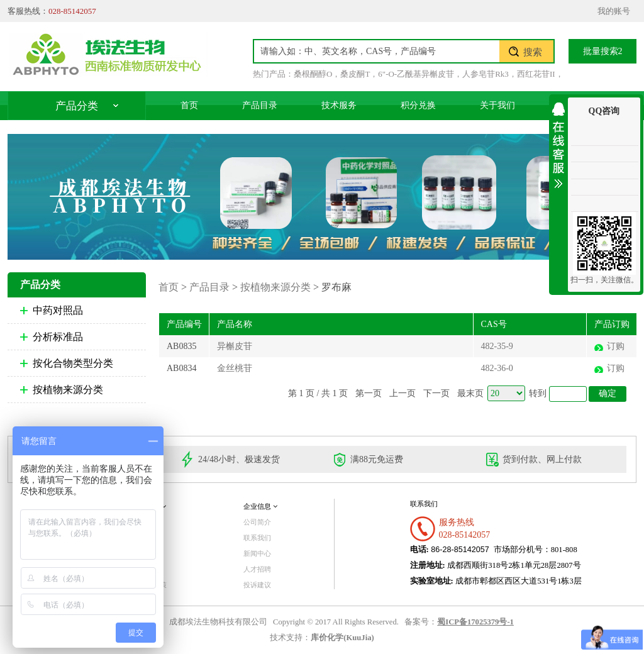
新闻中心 (257, 553)
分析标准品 (58, 337)
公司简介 (257, 522)
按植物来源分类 (68, 390)
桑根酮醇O (313, 74)
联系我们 (257, 538)
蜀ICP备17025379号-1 (475, 622)
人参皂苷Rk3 (486, 74)
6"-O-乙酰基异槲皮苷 (416, 74)
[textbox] (377, 51)
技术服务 (339, 105)
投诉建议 (257, 585)
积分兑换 (418, 105)
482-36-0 (497, 368)
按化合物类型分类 (73, 363)
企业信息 (260, 506)
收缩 (558, 143)
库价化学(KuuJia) (342, 638)
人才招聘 (257, 569)
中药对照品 (58, 310)
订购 (616, 346)
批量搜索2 (603, 51)
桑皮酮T (355, 74)
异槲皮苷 (235, 346)
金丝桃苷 (235, 368)
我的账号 (614, 11)
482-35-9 (497, 346)
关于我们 (497, 105)
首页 (189, 105)
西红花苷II (536, 74)
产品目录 (260, 105)
